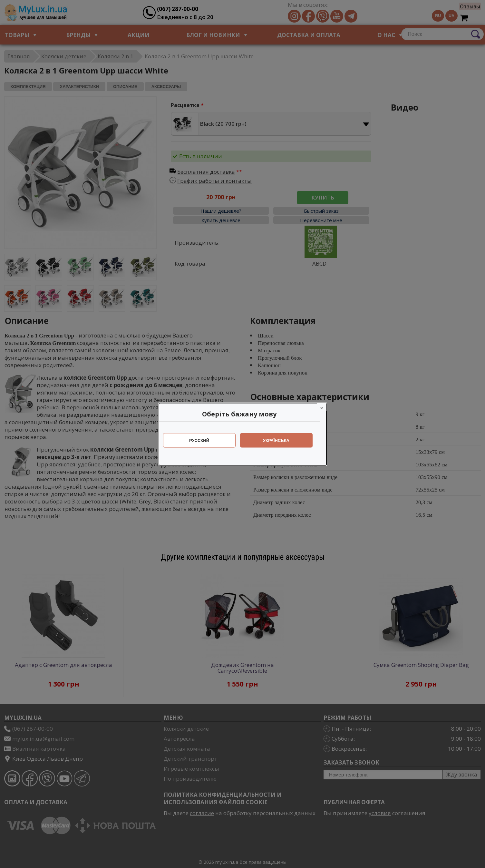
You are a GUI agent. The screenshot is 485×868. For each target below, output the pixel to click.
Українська (279, 440)
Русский (202, 440)
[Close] (325, 407)
